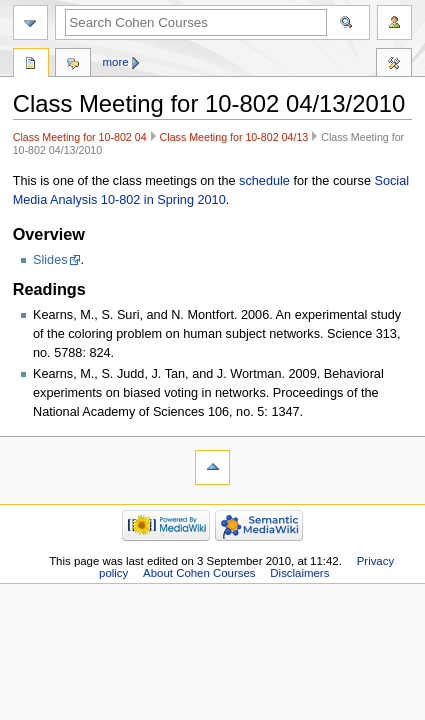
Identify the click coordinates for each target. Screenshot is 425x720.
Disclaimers (299, 573)
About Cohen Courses (199, 573)
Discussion (73, 65)
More (116, 62)
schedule (264, 181)
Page (31, 65)
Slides (50, 260)
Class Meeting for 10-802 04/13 (234, 137)
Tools (394, 65)
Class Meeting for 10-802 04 (80, 137)
